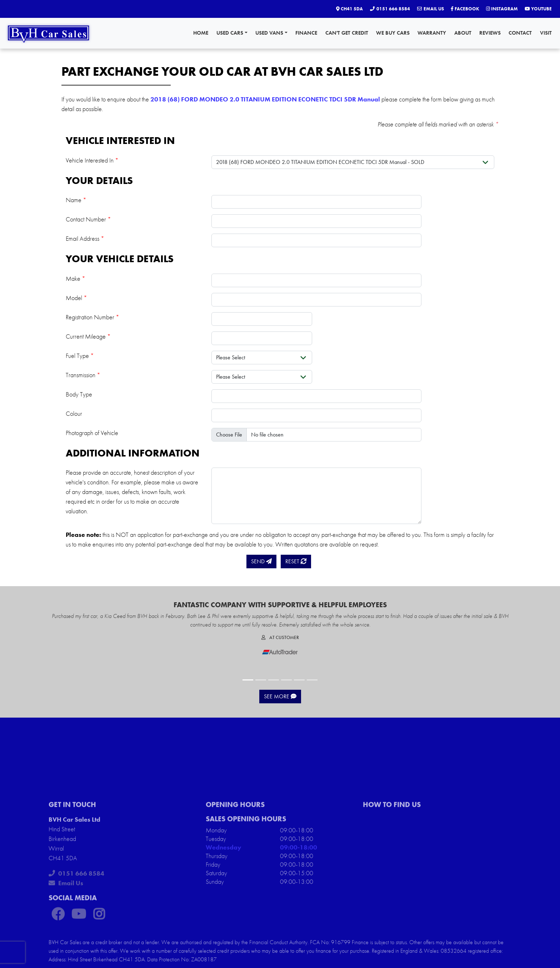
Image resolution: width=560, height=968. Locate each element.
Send (261, 561)
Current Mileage (88, 336)
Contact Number (88, 219)
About (463, 33)
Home (201, 33)
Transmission (83, 375)
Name (76, 200)
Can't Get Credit (347, 33)
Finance (306, 33)
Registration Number (92, 317)
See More (280, 696)
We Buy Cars (393, 33)
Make (76, 278)
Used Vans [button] (271, 33)
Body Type (79, 394)
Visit (546, 33)
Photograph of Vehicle (92, 433)
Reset (296, 561)
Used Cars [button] (232, 33)
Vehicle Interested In (92, 160)
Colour (74, 413)
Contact (520, 33)
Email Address (85, 238)
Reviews (490, 33)
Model (76, 298)
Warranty (432, 33)
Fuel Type (80, 356)
